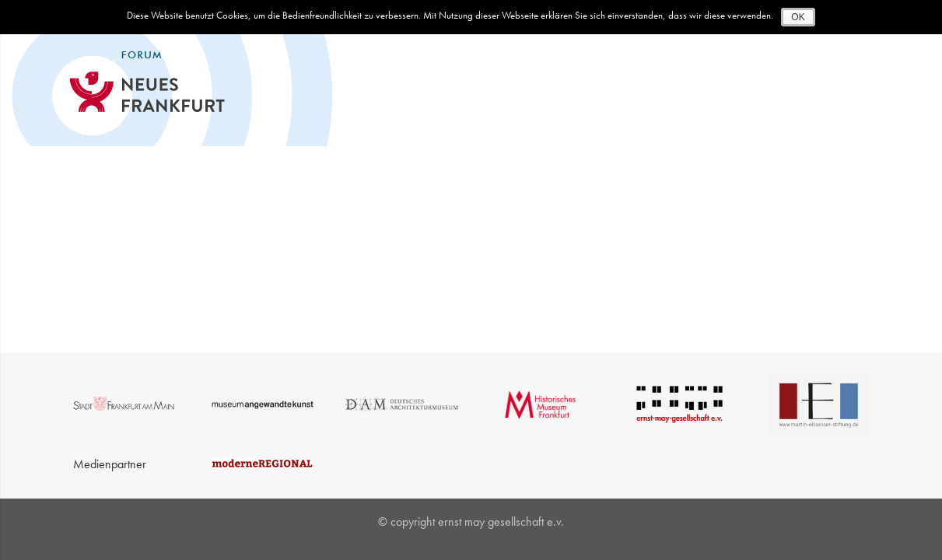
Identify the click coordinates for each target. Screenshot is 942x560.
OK (798, 17)
